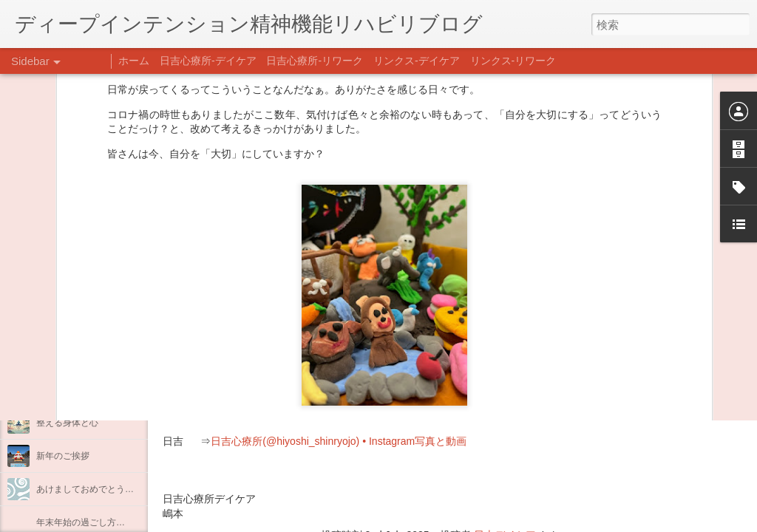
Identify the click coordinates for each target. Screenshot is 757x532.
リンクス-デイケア (417, 61)
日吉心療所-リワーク (315, 61)
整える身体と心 (67, 423)
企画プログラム (67, 389)
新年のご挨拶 (63, 456)
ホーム (134, 61)
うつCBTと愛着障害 (76, 323)
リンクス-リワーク (513, 61)
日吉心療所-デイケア (208, 61)
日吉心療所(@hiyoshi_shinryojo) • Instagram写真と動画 (339, 441)
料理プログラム (67, 356)
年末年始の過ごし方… (81, 522)
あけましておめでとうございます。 (107, 489)
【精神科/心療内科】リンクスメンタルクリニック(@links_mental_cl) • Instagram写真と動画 (427, 412)
